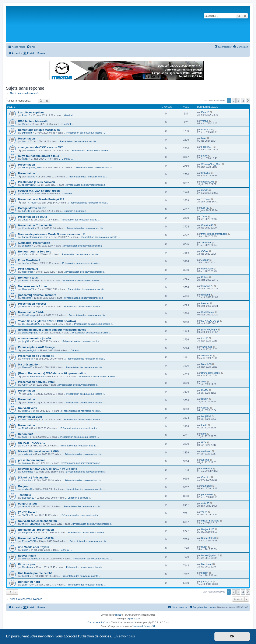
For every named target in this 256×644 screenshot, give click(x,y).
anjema (26, 463)
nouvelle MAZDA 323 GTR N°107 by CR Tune (48, 469)
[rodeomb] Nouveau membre (37, 295)
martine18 (27, 489)
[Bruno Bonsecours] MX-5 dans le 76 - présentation (52, 373)
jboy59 (25, 341)
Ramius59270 (29, 541)
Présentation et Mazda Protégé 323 (41, 199)
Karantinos (28, 472)
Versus (26, 124)
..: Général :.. (68, 115)
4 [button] (243, 101)
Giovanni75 (28, 289)
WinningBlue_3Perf (32, 167)
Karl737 (26, 211)
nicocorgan (28, 272)
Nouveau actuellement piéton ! (38, 521)
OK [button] (232, 636)
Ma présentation (29, 365)
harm (25, 437)
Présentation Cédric (31, 312)
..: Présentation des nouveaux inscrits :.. (84, 133)
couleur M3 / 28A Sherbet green (39, 191)
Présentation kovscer (32, 304)
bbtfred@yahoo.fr (31, 559)
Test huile (24, 495)
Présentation (27, 139)
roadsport (27, 454)
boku (25, 141)
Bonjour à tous (28, 278)
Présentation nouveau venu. (37, 382)
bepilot (25, 576)
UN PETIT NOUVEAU (32, 443)
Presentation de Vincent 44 (36, 356)
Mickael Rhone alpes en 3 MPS (38, 451)
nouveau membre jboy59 (34, 338)
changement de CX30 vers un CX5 (41, 147)
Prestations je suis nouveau (36, 182)
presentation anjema (32, 460)
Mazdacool (28, 567)
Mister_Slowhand (31, 524)
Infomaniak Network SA (144, 626)
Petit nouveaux (28, 269)
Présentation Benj (30, 417)
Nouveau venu (28, 408)
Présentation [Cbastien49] (35, 225)
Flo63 (25, 428)
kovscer (26, 307)
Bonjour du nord (29, 582)
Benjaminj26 (29, 532)
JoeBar (26, 263)
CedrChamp (28, 315)
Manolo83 (27, 367)
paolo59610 (28, 498)
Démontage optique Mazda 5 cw (39, 130)
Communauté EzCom (98, 622)
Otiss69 (26, 411)
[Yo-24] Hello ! (27, 512)
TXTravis (31, 203)
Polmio (26, 280)
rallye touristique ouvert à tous (38, 156)
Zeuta (25, 220)
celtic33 (26, 506)
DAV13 (26, 194)
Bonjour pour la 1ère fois (35, 252)
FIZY (25, 446)
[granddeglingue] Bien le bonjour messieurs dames (52, 330)
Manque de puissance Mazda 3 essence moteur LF (52, 234)
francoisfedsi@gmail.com (35, 237)
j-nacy (25, 159)
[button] (248, 101)
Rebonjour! (25, 434)
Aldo (24, 385)
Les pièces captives (31, 112)
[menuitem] (31, 47)
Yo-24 (25, 515)
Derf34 (30, 394)
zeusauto (27, 246)
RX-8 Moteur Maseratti (33, 121)
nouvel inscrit (27, 556)
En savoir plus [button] (124, 636)
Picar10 (26, 115)
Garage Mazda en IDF (32, 208)
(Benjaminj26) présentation (36, 530)
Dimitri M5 (27, 133)
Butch (25, 550)
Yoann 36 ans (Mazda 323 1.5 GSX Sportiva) (47, 321)
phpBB (118, 615)
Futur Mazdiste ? (29, 260)
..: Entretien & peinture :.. (74, 211)
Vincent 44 (28, 359)
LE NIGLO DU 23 (31, 324)
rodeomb (27, 298)
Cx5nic (26, 254)
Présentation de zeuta (32, 217)
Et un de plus (27, 564)
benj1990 (27, 420)
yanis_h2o (32, 350)
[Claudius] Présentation (34, 477)
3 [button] (238, 101)
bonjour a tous (28, 504)
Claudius (27, 480)
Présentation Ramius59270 (36, 538)
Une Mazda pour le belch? (35, 573)
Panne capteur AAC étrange (36, 347)
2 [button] (234, 101)
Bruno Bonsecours (36, 376)
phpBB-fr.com (134, 619)
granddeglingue (30, 333)
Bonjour (23, 486)
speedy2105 (28, 185)
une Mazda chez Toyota (34, 547)
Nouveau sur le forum (32, 286)
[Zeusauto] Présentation (34, 243)
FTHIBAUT (32, 151)
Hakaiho (31, 177)
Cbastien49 (28, 228)
